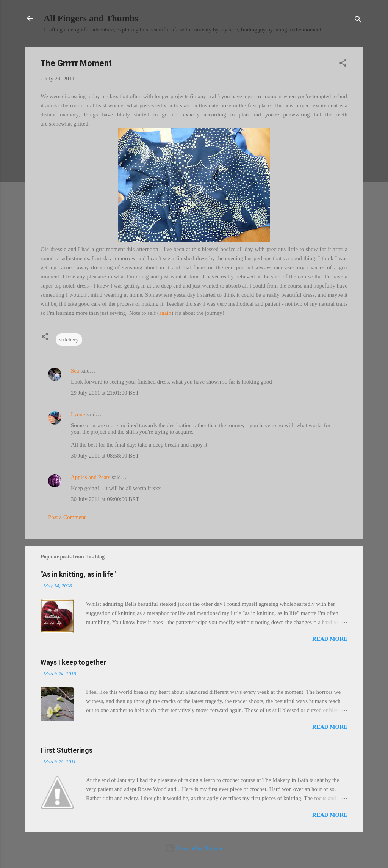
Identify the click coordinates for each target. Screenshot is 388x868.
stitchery (69, 340)
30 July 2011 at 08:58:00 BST (105, 456)
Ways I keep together (73, 662)
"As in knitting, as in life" (78, 574)
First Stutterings (66, 750)
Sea (75, 371)
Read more (330, 639)
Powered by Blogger (194, 848)
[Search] (358, 21)
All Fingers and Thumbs (91, 18)
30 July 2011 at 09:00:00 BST (105, 499)
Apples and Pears (91, 477)
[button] (343, 64)
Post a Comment (67, 517)
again (165, 313)
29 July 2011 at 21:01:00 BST (105, 393)
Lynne (78, 414)
